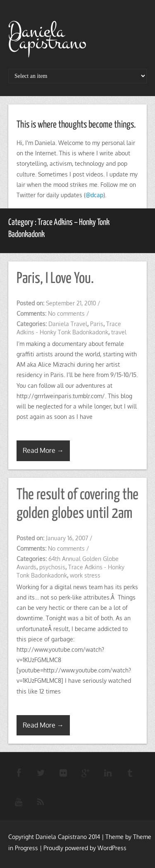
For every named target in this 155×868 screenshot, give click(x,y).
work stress (85, 575)
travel (119, 332)
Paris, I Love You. (55, 279)
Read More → (43, 450)
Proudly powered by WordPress (85, 848)
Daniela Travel (68, 324)
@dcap (94, 195)
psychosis (52, 567)
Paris (97, 324)
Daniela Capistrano (47, 37)
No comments (66, 313)
